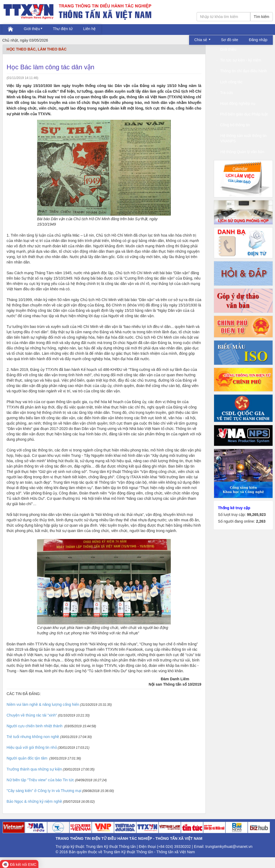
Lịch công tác (229, 82)
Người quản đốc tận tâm (28, 758)
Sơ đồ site (230, 40)
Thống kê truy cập (234, 508)
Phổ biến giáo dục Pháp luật (242, 114)
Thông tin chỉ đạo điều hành (242, 71)
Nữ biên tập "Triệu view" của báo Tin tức (41, 780)
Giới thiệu (32, 29)
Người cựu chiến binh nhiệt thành (35, 726)
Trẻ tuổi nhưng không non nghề (33, 737)
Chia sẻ (201, 40)
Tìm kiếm (262, 17)
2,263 (261, 521)
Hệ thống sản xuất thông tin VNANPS (244, 138)
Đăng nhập (258, 40)
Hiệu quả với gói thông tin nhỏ (32, 747)
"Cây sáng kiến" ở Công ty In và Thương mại (44, 791)
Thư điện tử (63, 29)
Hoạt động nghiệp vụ (236, 103)
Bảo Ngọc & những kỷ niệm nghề (35, 801)
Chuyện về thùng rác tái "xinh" (32, 715)
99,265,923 (256, 515)
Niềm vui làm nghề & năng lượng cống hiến (43, 704)
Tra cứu (225, 93)
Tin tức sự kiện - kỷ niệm (239, 60)
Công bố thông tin (233, 125)
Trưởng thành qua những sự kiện (34, 769)
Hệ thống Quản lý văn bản (243, 152)
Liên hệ (89, 29)
